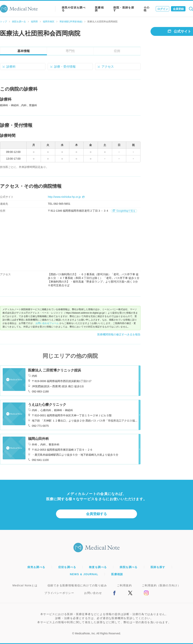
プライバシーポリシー (59, 593)
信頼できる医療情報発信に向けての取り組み (77, 585)
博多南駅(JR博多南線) (71, 22)
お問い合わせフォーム (47, 323)
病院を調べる (19, 22)
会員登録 (178, 9)
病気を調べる (36, 567)
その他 (147, 9)
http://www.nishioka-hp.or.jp (66, 197)
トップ (3, 22)
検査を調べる (98, 567)
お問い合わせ (93, 593)
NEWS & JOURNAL (84, 574)
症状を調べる (67, 567)
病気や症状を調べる (74, 9)
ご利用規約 (124, 585)
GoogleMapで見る (124, 211)
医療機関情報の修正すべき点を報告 (119, 334)
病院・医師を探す (124, 9)
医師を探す (158, 567)
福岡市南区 (49, 22)
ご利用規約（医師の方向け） (161, 585)
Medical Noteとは (25, 585)
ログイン (163, 9)
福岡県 (34, 22)
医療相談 (99, 9)
